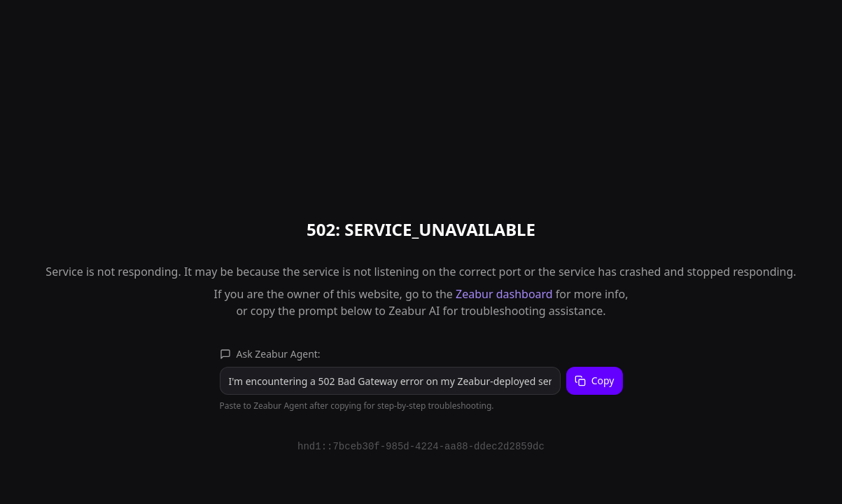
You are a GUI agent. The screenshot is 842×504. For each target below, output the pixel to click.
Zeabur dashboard (504, 294)
